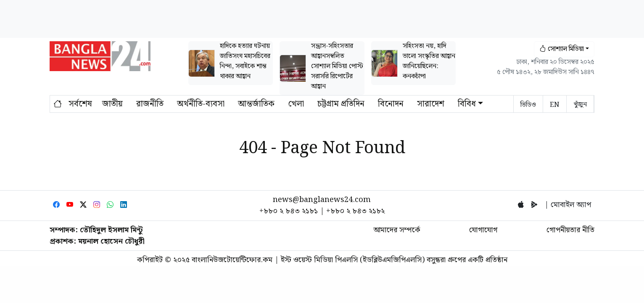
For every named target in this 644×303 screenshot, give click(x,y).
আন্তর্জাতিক (256, 104)
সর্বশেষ (80, 104)
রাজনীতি (150, 104)
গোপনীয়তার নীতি (570, 230)
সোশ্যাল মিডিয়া (562, 49)
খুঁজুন (580, 105)
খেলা (296, 104)
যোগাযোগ (483, 230)
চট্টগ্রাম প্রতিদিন (341, 104)
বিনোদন (391, 104)
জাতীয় (112, 104)
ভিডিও (528, 105)
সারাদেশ (431, 104)
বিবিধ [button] (467, 104)
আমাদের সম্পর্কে (397, 230)
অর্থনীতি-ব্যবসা (201, 104)
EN (555, 105)
